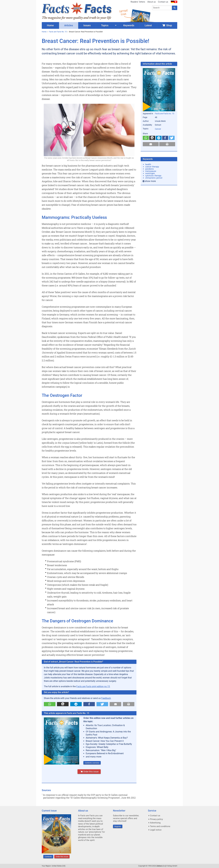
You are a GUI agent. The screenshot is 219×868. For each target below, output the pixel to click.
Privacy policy (156, 819)
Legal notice (156, 830)
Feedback (106, 698)
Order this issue (89, 772)
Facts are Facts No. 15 (58, 32)
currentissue (123, 12)
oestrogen (150, 173)
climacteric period (154, 178)
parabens (150, 169)
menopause (151, 171)
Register (118, 826)
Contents (48, 857)
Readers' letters (138, 2)
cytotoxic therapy (153, 176)
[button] (50, 704)
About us (152, 2)
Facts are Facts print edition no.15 (93, 686)
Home (44, 32)
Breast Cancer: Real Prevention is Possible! (86, 32)
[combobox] (162, 8)
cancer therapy (152, 167)
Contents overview (92, 763)
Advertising (155, 823)
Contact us (163, 2)
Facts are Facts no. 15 (165, 114)
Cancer (158, 129)
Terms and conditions (160, 826)
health (148, 164)
